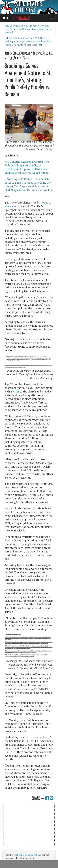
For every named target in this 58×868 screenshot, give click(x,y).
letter (16, 392)
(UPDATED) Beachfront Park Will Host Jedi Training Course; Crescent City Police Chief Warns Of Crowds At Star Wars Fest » (28, 41)
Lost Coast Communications (27, 855)
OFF (6, 18)
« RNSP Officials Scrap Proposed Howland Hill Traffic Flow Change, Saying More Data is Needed (29, 29)
